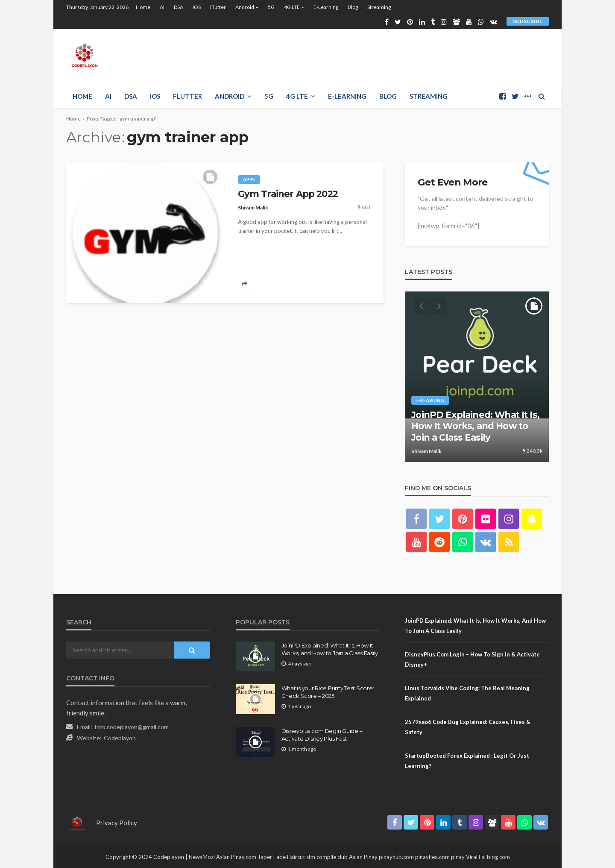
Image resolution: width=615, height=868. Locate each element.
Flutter (218, 7)
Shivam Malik (253, 207)
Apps (249, 179)
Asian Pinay (363, 857)
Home (143, 7)
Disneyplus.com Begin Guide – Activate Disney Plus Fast (322, 735)
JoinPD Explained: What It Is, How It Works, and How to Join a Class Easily (475, 426)
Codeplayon (120, 738)
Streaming (379, 7)
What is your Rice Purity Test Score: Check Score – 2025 (328, 692)
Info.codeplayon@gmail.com (132, 727)
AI (162, 7)
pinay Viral (465, 857)
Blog (353, 7)
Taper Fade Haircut (281, 857)
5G (271, 7)
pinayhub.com (396, 857)
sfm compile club (327, 857)
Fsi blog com (494, 857)
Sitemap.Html (259, 773)
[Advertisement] (393, 57)
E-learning (326, 7)
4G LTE (292, 7)
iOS (197, 7)
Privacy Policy (117, 823)
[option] (477, 377)
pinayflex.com (432, 857)
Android (245, 7)
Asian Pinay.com (236, 857)
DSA (179, 7)
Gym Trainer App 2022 (288, 194)
